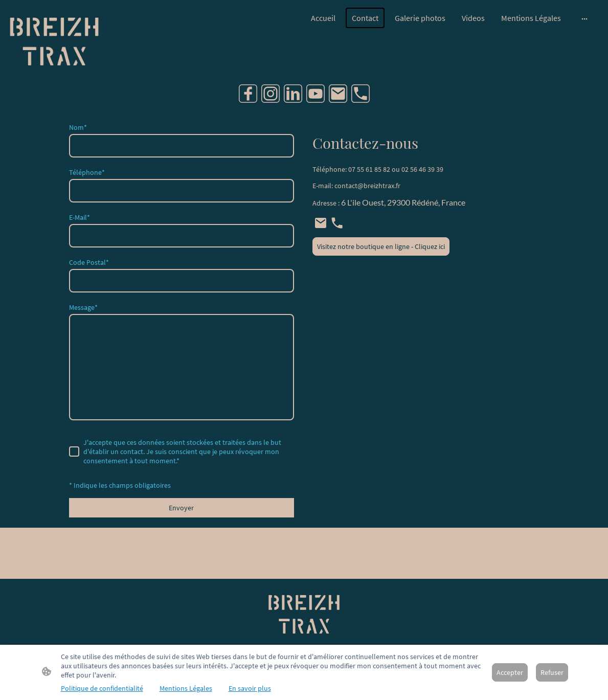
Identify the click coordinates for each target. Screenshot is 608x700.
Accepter (510, 672)
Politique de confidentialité (102, 688)
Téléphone (87, 172)
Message (83, 307)
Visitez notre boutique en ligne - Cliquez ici (381, 246)
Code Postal (89, 262)
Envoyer (181, 508)
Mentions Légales (186, 688)
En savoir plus (250, 688)
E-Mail (80, 217)
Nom (78, 127)
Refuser (552, 672)
